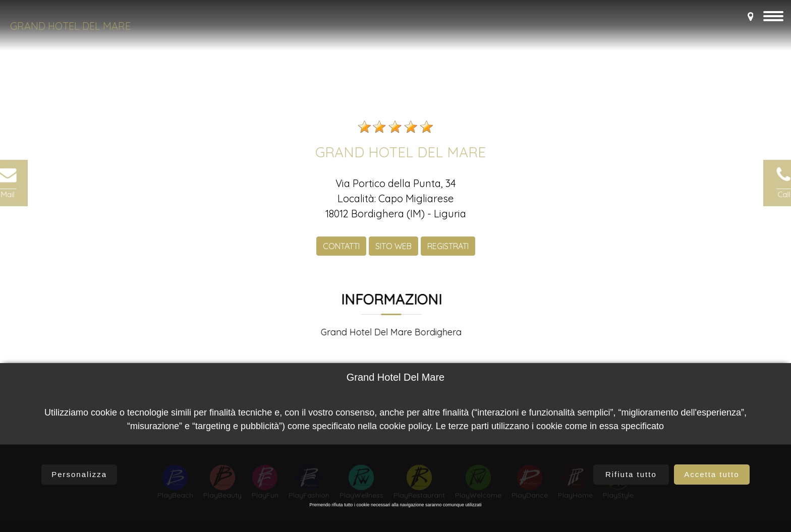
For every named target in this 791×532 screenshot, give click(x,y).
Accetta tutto (712, 474)
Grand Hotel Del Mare (70, 26)
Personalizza (79, 474)
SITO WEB (393, 254)
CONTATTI (341, 254)
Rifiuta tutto (631, 474)
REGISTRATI (448, 254)
